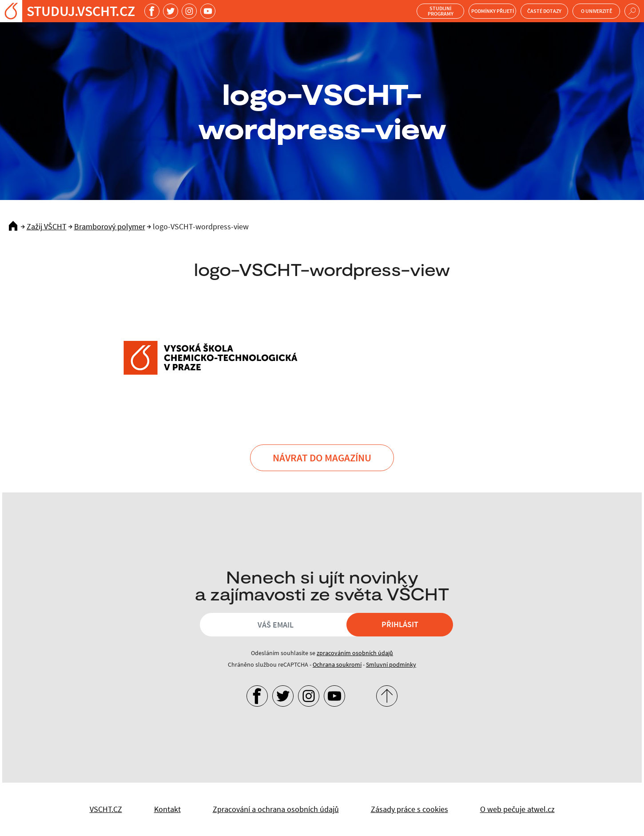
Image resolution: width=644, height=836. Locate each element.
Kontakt (167, 809)
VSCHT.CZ (106, 809)
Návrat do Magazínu (322, 458)
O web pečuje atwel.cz (517, 809)
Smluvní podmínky (391, 664)
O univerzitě (596, 11)
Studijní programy (441, 11)
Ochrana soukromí (337, 664)
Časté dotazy (544, 11)
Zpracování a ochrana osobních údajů (276, 809)
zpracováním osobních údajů (355, 653)
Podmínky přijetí (493, 11)
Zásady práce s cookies (409, 809)
